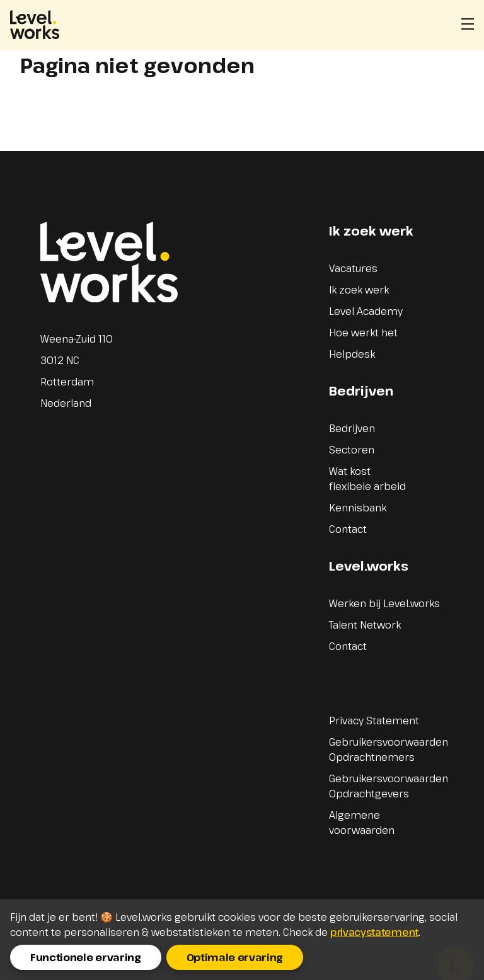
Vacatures (353, 268)
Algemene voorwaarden (362, 823)
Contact (348, 529)
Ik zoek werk (359, 290)
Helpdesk (352, 354)
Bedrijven (352, 428)
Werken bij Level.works (384, 603)
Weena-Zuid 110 (77, 339)
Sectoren (352, 450)
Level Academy (366, 311)
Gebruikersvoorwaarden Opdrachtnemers (389, 749)
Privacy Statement (374, 721)
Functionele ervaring (86, 957)
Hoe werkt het (363, 333)
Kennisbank (358, 508)
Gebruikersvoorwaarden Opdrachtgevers (389, 786)
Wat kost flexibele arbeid (367, 479)
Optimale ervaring (235, 957)
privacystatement (374, 932)
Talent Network (365, 625)
